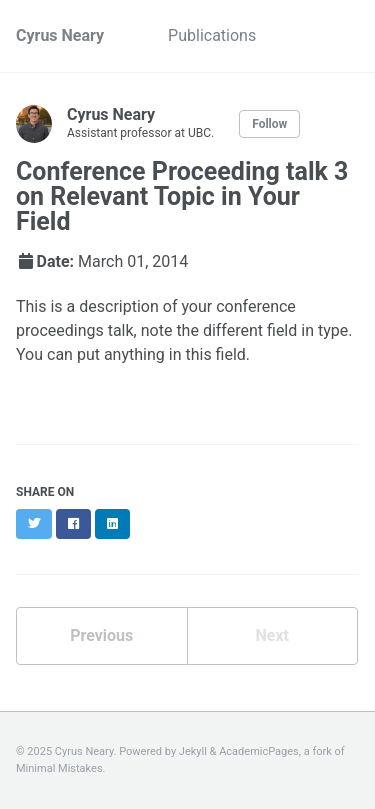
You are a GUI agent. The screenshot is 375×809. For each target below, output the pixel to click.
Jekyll (193, 751)
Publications (212, 35)
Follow (269, 124)
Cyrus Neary (60, 35)
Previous (101, 635)
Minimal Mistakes (59, 768)
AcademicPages (259, 751)
